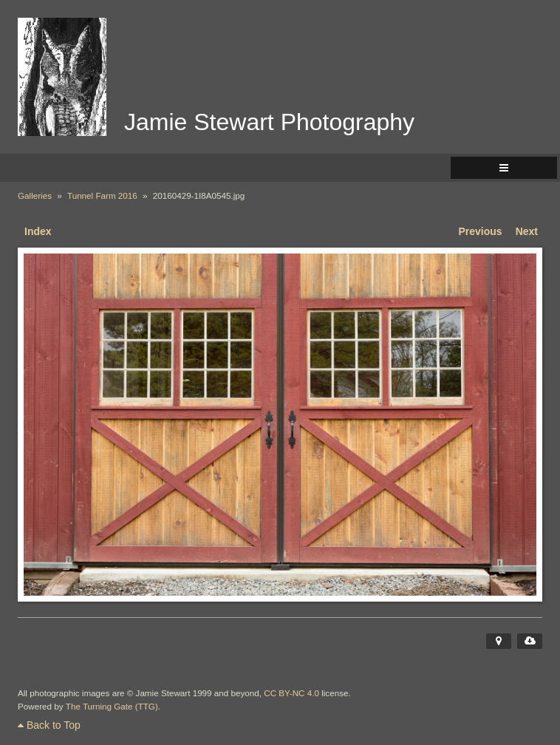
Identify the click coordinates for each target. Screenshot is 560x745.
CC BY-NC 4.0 (291, 693)
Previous (481, 231)
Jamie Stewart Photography (269, 122)
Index (38, 231)
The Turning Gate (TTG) (112, 706)
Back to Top (49, 725)
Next (527, 231)
